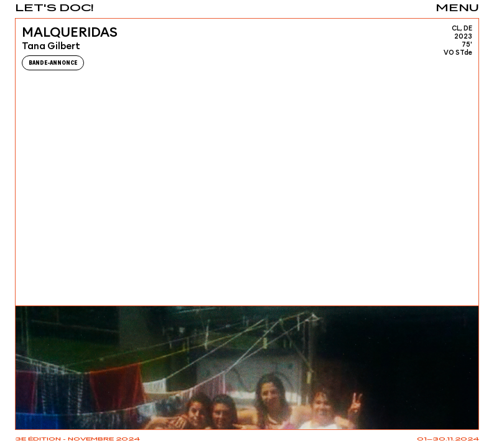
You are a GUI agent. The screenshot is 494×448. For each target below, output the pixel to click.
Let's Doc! (54, 8)
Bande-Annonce (53, 63)
